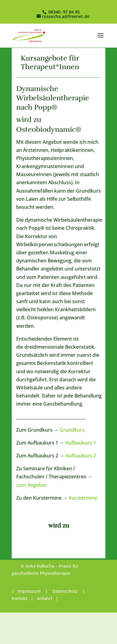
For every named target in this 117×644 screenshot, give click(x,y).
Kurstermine (83, 498)
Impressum (30, 591)
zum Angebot (31, 485)
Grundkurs (72, 430)
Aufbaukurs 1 (81, 443)
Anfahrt (45, 598)
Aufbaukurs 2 (81, 456)
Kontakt (19, 598)
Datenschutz (65, 591)
